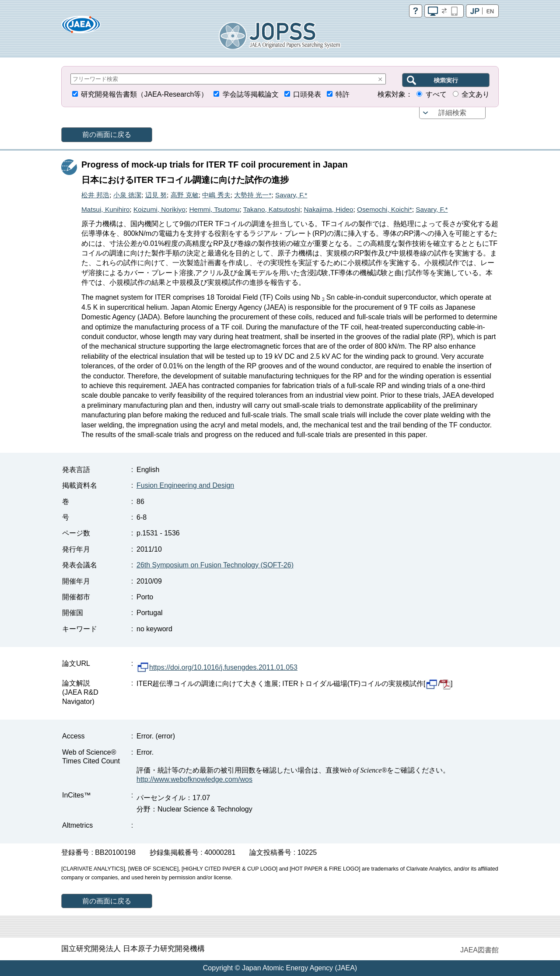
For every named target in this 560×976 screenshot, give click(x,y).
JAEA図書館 (479, 950)
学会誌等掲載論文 (251, 94)
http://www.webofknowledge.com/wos (194, 779)
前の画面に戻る (107, 135)
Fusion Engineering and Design (185, 485)
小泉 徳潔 (127, 195)
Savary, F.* (291, 195)
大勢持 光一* (253, 195)
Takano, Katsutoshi (272, 209)
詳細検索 (452, 113)
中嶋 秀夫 (216, 195)
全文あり (476, 94)
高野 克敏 (185, 195)
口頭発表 (307, 94)
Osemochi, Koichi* (385, 209)
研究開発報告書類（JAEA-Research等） (144, 94)
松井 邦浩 (95, 195)
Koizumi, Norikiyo (159, 209)
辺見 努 (156, 195)
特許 (343, 94)
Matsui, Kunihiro (105, 209)
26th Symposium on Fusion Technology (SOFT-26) (215, 565)
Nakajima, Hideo (328, 209)
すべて (436, 94)
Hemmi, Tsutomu (214, 209)
